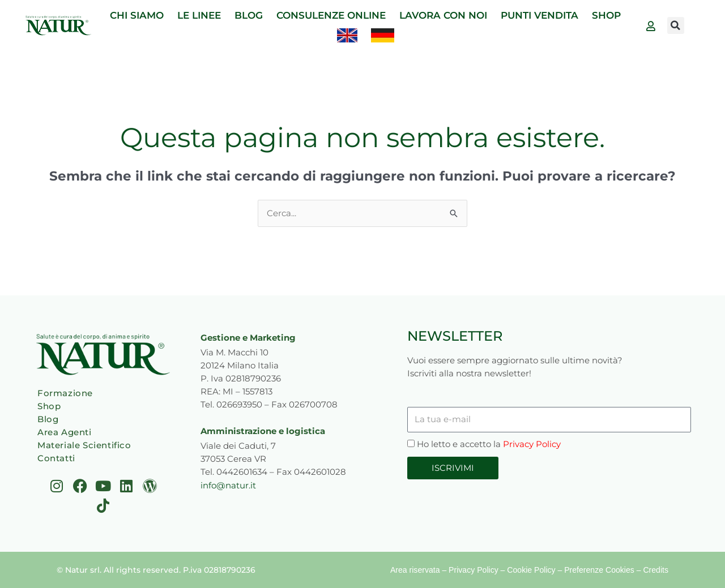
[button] (676, 25)
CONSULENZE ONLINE (331, 15)
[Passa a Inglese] (347, 35)
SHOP (606, 15)
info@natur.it (228, 485)
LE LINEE (199, 15)
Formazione (65, 393)
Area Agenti (65, 432)
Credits (656, 570)
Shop (49, 406)
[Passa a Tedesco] (383, 35)
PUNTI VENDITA (540, 15)
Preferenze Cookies (600, 570)
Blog (48, 419)
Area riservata (416, 570)
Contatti (56, 458)
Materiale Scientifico (84, 445)
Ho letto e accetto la (489, 444)
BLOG (249, 15)
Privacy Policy (532, 444)
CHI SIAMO (137, 15)
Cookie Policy (532, 570)
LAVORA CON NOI (443, 15)
